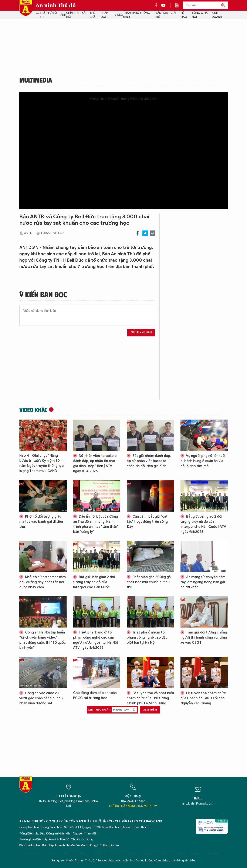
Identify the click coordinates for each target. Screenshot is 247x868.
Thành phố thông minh (137, 15)
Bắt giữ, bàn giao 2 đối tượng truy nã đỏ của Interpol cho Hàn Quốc (94, 582)
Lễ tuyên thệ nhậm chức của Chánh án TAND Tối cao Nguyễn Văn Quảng (203, 698)
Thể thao (183, 15)
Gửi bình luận (141, 332)
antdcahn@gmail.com (198, 804)
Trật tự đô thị (48, 15)
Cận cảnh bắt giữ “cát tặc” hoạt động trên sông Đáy (147, 522)
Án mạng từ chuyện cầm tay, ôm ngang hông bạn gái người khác (203, 582)
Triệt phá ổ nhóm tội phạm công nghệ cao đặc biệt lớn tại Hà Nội (147, 638)
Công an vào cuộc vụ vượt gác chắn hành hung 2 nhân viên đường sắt (41, 698)
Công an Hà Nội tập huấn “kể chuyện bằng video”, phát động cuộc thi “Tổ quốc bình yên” (43, 640)
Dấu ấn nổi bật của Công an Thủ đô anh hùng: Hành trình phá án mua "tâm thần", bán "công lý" (96, 524)
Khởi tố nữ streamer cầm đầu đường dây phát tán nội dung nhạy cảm (43, 582)
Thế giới (92, 15)
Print (153, 233)
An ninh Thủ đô (56, 5)
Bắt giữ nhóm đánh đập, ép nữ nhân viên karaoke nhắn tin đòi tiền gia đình (149, 461)
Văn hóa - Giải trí (166, 15)
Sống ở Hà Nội (200, 15)
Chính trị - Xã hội (76, 15)
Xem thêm (150, 710)
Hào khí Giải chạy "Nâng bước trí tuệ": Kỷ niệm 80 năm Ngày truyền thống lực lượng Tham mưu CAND (41, 463)
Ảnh (63, 15)
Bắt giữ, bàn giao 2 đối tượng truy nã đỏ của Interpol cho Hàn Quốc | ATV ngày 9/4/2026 (203, 524)
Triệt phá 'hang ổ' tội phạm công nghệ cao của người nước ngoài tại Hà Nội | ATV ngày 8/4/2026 (96, 640)
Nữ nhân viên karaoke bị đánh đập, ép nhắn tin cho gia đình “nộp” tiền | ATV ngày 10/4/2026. (95, 463)
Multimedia (36, 80)
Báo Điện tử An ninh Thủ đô (26, 8)
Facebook (138, 233)
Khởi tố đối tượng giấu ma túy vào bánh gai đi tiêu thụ (41, 522)
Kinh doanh (217, 15)
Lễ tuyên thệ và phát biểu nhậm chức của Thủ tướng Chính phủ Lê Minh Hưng (150, 698)
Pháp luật (104, 15)
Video (119, 15)
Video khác (33, 410)
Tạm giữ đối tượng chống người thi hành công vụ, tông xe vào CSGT (204, 638)
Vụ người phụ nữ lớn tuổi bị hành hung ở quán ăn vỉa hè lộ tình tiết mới (203, 461)
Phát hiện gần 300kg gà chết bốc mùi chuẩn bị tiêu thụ (149, 582)
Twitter (145, 233)
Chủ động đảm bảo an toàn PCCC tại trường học (95, 695)
